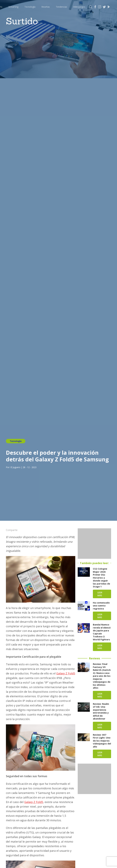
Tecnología (30, 7)
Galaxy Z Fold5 (66, 673)
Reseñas (46, 7)
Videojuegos (79, 7)
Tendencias (61, 7)
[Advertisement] (94, 544)
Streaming (13, 7)
